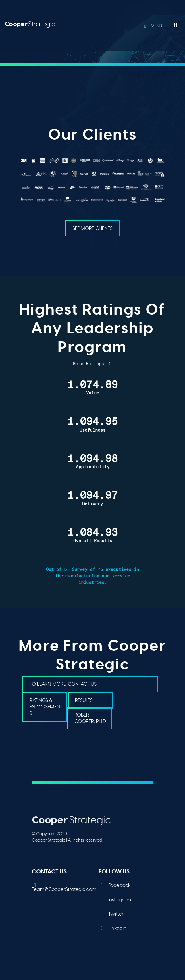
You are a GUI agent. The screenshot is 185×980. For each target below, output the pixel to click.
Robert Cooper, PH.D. (90, 718)
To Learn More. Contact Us (63, 684)
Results (84, 700)
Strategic (30, 24)
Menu (159, 26)
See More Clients (92, 229)
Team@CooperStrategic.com (64, 887)
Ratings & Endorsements (46, 707)
